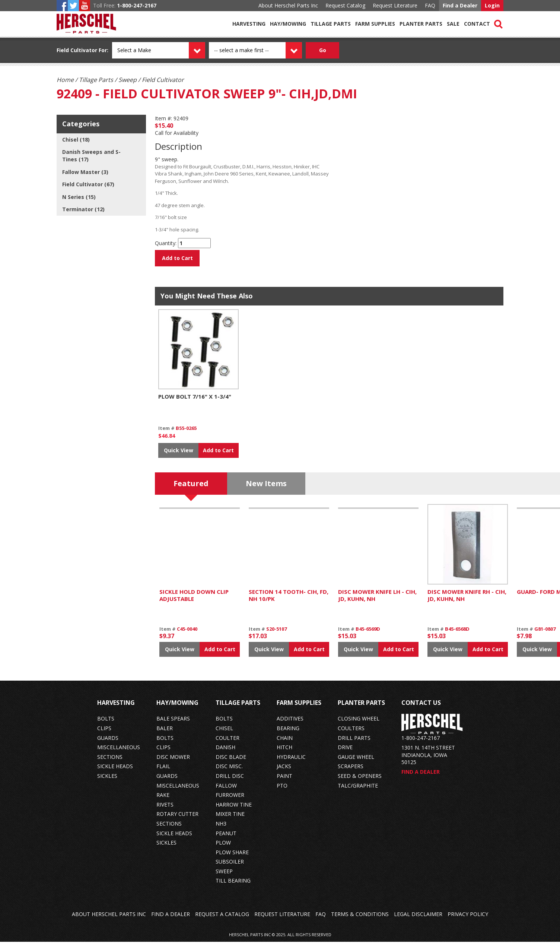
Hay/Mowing (288, 24)
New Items (266, 489)
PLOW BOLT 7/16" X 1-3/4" (195, 402)
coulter (227, 743)
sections (110, 762)
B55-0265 (186, 433)
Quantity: (166, 243)
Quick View (179, 455)
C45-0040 (187, 634)
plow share (232, 857)
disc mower (173, 762)
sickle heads (115, 771)
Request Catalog (345, 5)
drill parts (354, 743)
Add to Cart (177, 258)
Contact (477, 24)
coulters (351, 733)
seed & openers (360, 781)
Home (65, 80)
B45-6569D (368, 634)
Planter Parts (421, 24)
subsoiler (230, 867)
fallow (226, 790)
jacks (284, 771)
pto (282, 790)
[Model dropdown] (264, 50)
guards (108, 743)
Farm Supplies (375, 24)
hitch (284, 752)
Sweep (128, 80)
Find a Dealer (460, 5)
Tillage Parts (331, 24)
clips (104, 733)
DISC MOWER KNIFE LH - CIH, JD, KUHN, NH (377, 601)
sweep (224, 876)
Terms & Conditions (360, 919)
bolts (106, 724)
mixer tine (230, 819)
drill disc (230, 781)
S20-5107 (276, 634)
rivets (165, 810)
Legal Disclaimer (418, 919)
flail (163, 771)
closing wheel (359, 724)
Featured (191, 489)
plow (223, 848)
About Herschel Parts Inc (288, 5)
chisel (224, 733)
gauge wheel (356, 762)
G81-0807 (545, 634)
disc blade (231, 762)
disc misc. (229, 771)
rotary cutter (177, 819)
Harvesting (249, 24)
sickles (107, 781)
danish (225, 752)
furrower (230, 800)
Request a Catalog (222, 919)
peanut (226, 838)
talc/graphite (358, 790)
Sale (453, 24)
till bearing (233, 886)
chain (285, 743)
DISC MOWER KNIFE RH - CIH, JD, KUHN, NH (467, 601)
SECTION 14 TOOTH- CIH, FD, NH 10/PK (289, 601)
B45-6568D (457, 634)
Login (492, 5)
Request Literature (395, 5)
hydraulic (291, 762)
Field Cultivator (77, 50)
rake (163, 800)
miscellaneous (119, 752)
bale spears (173, 724)
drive (345, 752)
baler (165, 733)
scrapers (351, 771)
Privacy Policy (468, 919)
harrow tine (234, 810)
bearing (288, 733)
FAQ (430, 5)
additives (290, 724)
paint (284, 781)
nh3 (221, 829)
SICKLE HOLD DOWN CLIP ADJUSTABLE (194, 601)
